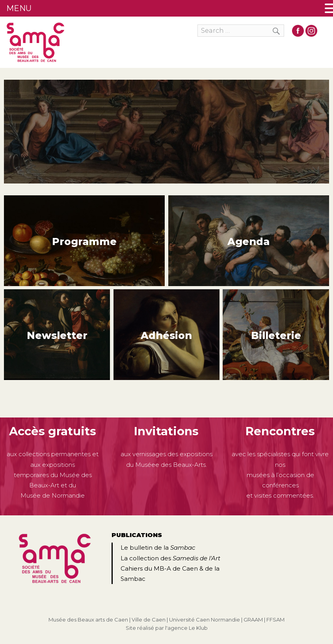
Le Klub (198, 628)
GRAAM (253, 620)
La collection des (170, 558)
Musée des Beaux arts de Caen (88, 620)
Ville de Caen (149, 620)
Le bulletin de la (158, 548)
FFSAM (275, 620)
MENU (19, 8)
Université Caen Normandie (205, 620)
